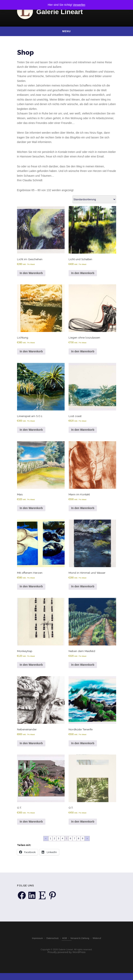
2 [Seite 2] (54, 842)
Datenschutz (53, 945)
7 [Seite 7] (75, 842)
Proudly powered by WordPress (67, 959)
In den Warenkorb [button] (31, 275)
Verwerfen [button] (79, 5)
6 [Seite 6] (71, 842)
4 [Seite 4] (62, 842)
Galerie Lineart (59, 12)
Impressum (37, 945)
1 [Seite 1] (50, 842)
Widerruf (97, 945)
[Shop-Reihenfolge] (94, 201)
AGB (65, 945)
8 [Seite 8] (79, 842)
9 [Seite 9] (83, 842)
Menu (66, 31)
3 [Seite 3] (58, 842)
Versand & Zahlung (80, 945)
